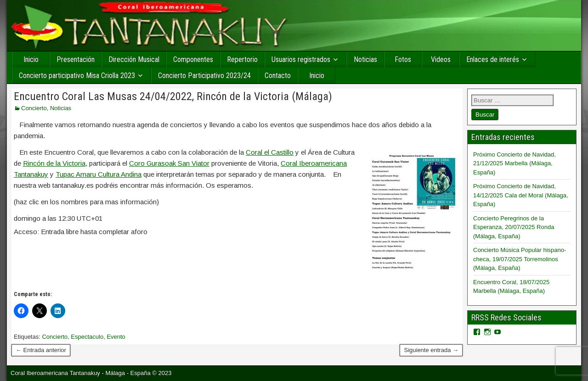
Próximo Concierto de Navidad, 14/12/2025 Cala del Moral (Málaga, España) (521, 195)
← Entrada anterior (41, 350)
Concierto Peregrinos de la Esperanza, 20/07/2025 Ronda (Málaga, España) (514, 227)
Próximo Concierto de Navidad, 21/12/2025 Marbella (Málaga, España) (514, 163)
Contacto (278, 76)
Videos (441, 59)
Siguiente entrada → (431, 350)
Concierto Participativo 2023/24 (204, 76)
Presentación (76, 59)
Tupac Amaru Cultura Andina (99, 174)
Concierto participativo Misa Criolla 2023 (77, 76)
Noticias (365, 59)
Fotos (403, 59)
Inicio (31, 59)
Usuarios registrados (301, 59)
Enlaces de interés (493, 59)
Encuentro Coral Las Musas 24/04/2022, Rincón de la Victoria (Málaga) (173, 96)
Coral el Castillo (270, 152)
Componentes (193, 59)
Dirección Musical (134, 59)
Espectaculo (87, 337)
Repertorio (242, 59)
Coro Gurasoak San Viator (169, 163)
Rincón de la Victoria (54, 163)
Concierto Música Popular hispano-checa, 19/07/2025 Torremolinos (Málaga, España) (520, 259)
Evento (116, 337)
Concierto (34, 108)
